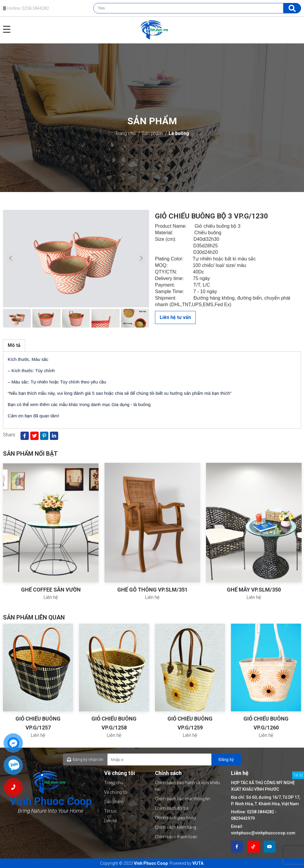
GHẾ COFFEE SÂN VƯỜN (51, 590)
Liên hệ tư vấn (175, 317)
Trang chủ (125, 133)
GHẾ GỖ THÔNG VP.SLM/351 (152, 590)
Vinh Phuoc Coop (151, 863)
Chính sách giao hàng (175, 818)
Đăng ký (226, 759)
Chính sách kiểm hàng (176, 827)
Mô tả (14, 345)
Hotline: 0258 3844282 (26, 8)
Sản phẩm (152, 133)
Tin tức (111, 811)
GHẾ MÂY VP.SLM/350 (254, 590)
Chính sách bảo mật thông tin (182, 799)
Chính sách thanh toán (176, 837)
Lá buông (179, 133)
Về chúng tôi (116, 792)
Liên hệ (111, 821)
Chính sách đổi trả (172, 808)
